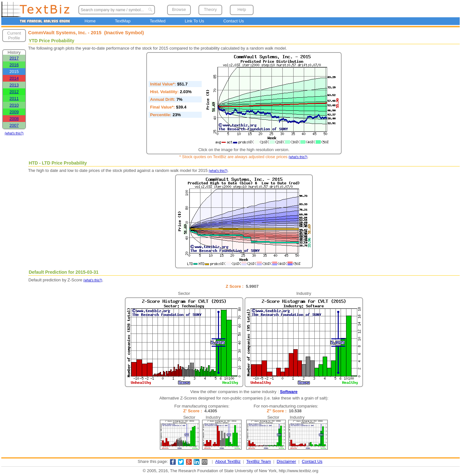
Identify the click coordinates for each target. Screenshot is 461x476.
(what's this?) (14, 133)
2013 (14, 85)
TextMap (123, 21)
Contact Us (233, 21)
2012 (14, 92)
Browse (179, 9)
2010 (14, 105)
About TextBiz (228, 461)
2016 (14, 65)
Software (289, 392)
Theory (210, 9)
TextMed (158, 21)
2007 (14, 125)
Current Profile (14, 36)
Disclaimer (286, 461)
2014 (14, 78)
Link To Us (194, 21)
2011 (14, 98)
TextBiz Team (259, 461)
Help (242, 9)
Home (90, 21)
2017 (14, 58)
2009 (14, 112)
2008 (14, 119)
